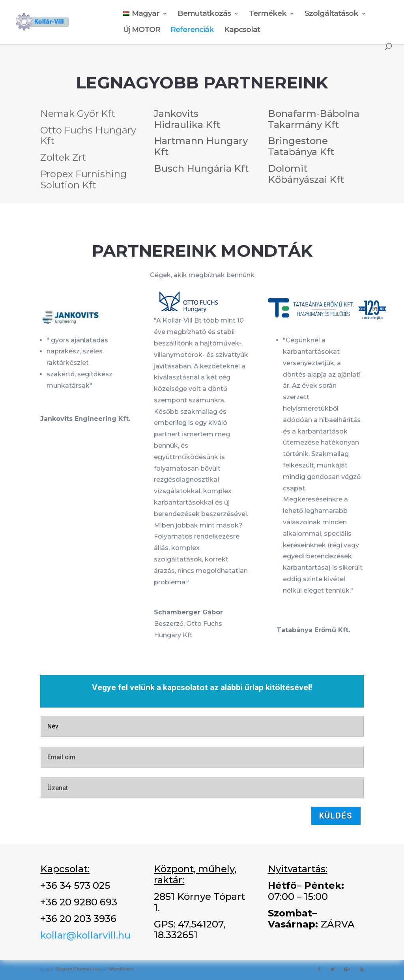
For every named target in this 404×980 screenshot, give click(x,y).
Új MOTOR (142, 30)
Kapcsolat (242, 30)
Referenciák (192, 30)
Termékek (268, 14)
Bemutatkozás (204, 14)
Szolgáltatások (331, 14)
